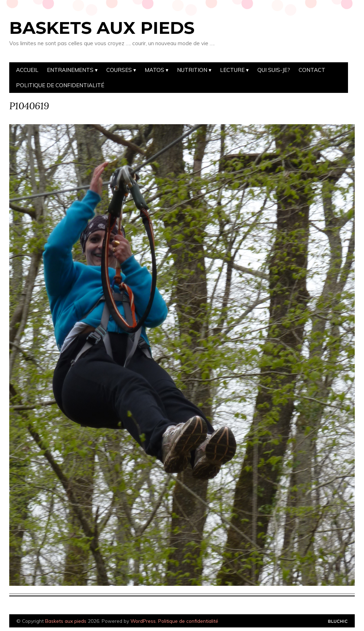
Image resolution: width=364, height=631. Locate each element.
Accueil (27, 70)
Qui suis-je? (274, 70)
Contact (312, 70)
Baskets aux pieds (102, 28)
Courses (119, 70)
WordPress (143, 621)
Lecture (232, 70)
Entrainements (70, 70)
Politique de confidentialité (60, 85)
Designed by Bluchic (338, 622)
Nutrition (192, 70)
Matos (154, 70)
